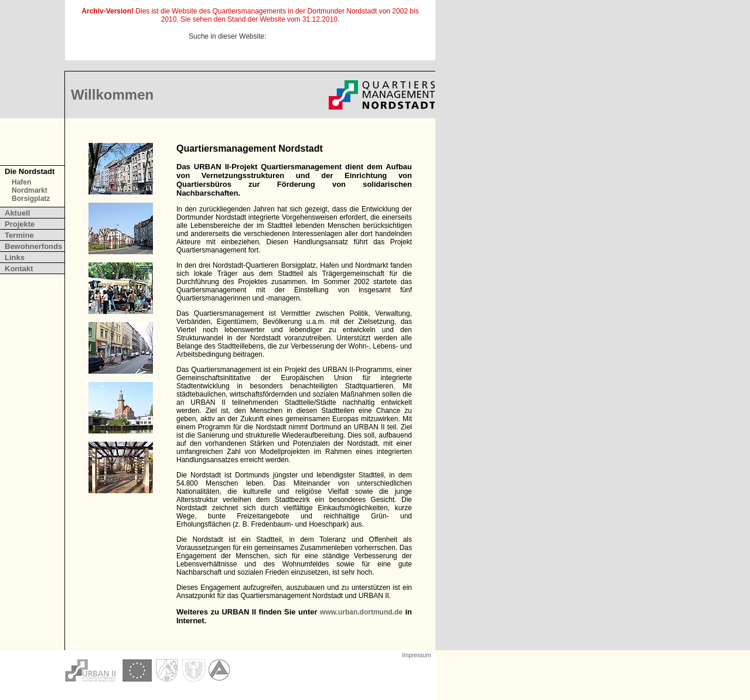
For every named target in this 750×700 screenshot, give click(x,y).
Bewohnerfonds (33, 246)
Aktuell (17, 213)
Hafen (21, 182)
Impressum (416, 655)
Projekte (20, 224)
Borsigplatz (31, 199)
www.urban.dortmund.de (361, 612)
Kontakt (19, 269)
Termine (19, 235)
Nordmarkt (30, 190)
